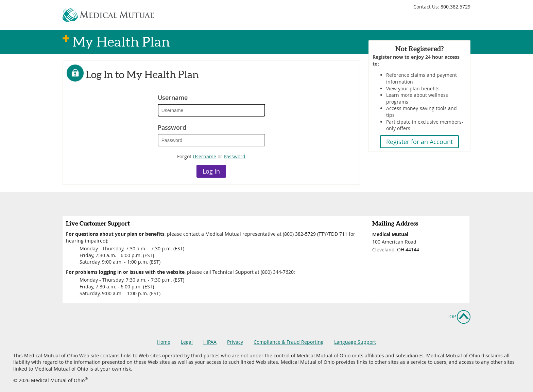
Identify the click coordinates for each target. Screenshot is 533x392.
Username (173, 97)
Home (164, 342)
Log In (211, 171)
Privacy (235, 342)
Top (451, 316)
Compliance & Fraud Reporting (289, 342)
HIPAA (210, 342)
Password (172, 127)
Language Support (355, 342)
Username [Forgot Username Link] (204, 156)
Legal (187, 342)
